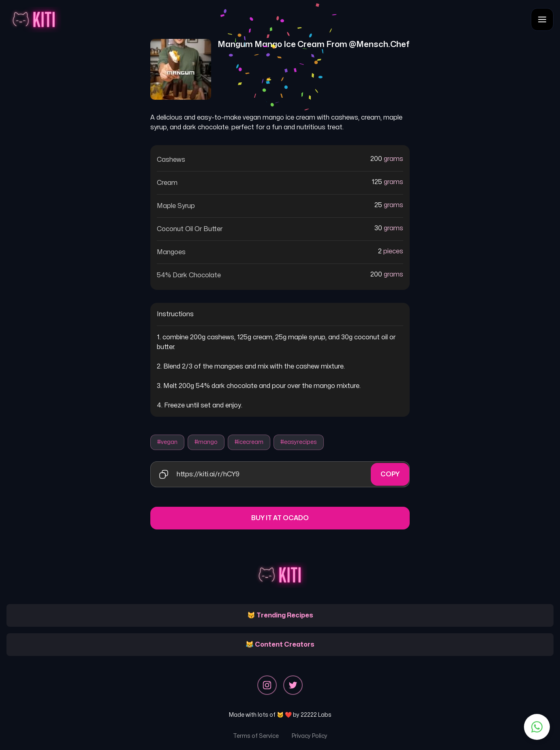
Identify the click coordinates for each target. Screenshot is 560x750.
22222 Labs (316, 715)
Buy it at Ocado (280, 518)
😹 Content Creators (280, 645)
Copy (390, 474)
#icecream (249, 442)
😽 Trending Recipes (280, 615)
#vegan (167, 442)
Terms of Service (256, 736)
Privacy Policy (310, 736)
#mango (206, 442)
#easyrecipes (299, 442)
